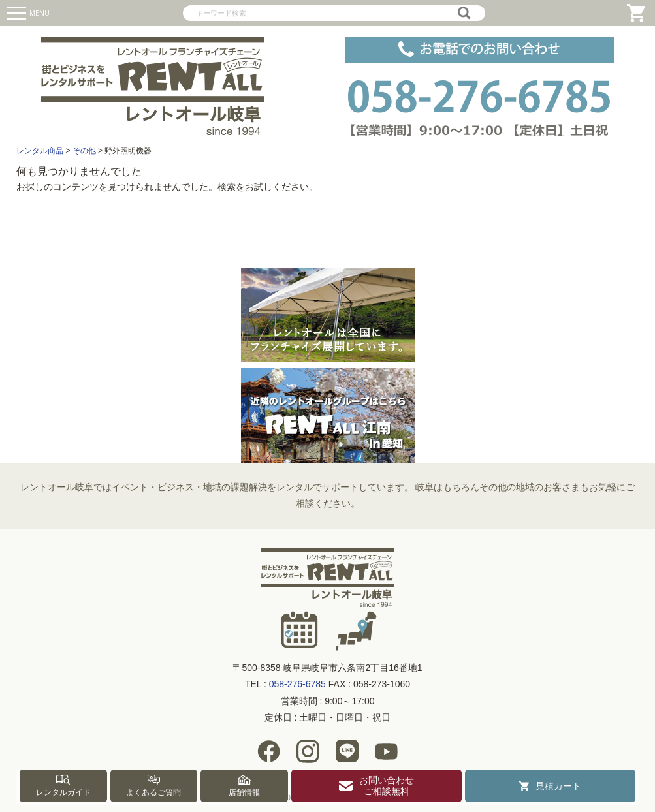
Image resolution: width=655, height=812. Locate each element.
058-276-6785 (297, 684)
